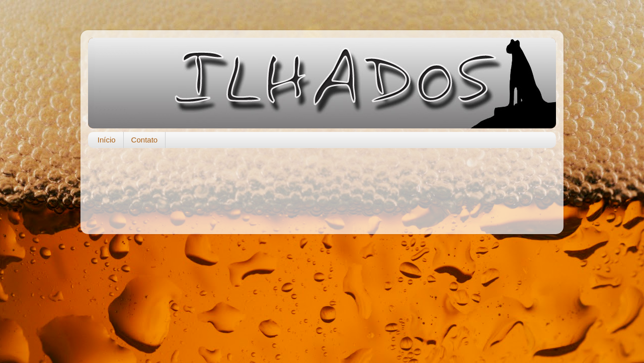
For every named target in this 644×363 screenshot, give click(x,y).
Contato (145, 140)
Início (107, 140)
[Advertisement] (322, 186)
